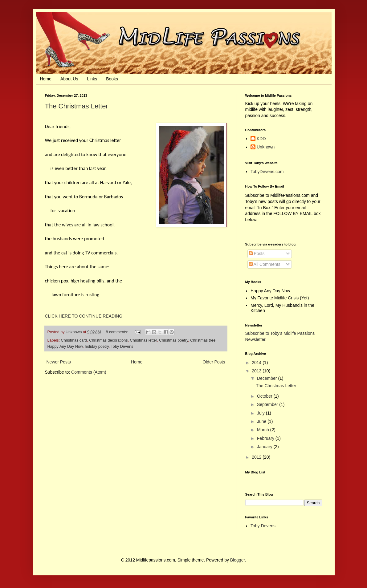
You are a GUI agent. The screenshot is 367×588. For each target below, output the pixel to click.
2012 (257, 457)
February (266, 438)
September (268, 404)
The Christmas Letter (77, 106)
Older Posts (214, 362)
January (265, 447)
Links (92, 79)
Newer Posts (59, 362)
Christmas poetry (173, 340)
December (267, 378)
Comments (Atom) (89, 372)
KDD (261, 139)
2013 (257, 371)
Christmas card (74, 340)
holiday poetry (97, 347)
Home (46, 79)
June (262, 421)
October (265, 396)
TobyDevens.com (267, 172)
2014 (257, 363)
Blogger (237, 560)
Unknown (266, 147)
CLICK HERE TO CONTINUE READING (84, 316)
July (261, 413)
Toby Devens (122, 347)
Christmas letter (143, 340)
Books (112, 79)
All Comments (265, 264)
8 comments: (118, 332)
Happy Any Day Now (65, 347)
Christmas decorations (108, 340)
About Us (69, 79)
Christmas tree (203, 340)
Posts (257, 253)
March (264, 430)
